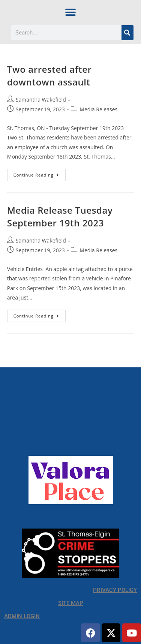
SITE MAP (71, 603)
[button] (71, 12)
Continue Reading (40, 173)
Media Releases (98, 109)
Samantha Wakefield (41, 100)
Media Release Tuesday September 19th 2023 (60, 216)
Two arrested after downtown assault (49, 76)
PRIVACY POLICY (115, 590)
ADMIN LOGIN (22, 616)
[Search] (127, 33)
